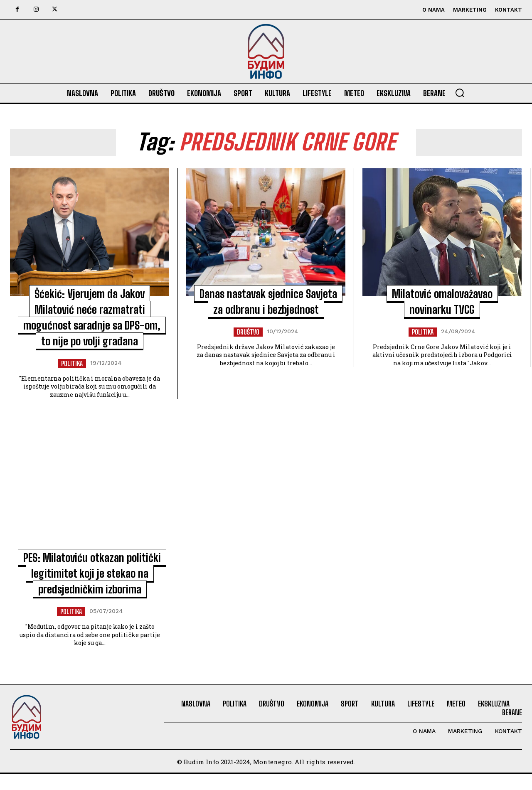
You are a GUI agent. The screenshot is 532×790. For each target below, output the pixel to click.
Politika (72, 363)
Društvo (248, 348)
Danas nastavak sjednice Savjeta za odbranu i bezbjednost (266, 309)
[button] (460, 93)
